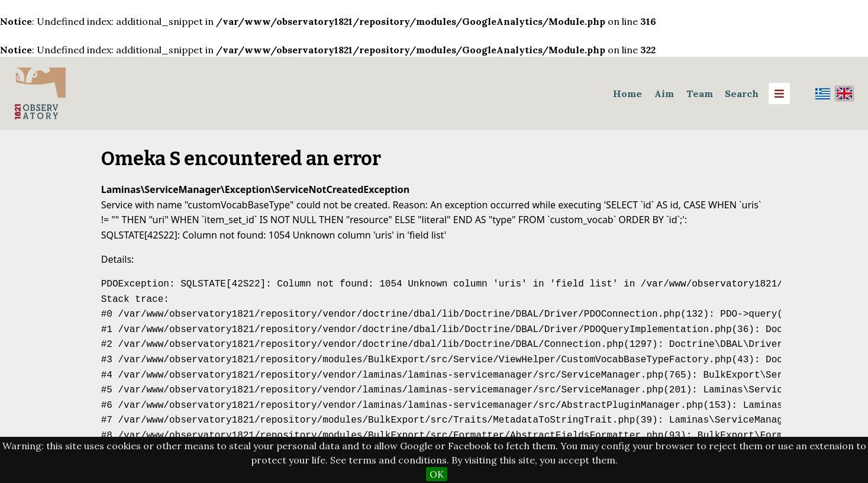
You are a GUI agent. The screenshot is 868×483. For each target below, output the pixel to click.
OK (437, 474)
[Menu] (779, 94)
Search (742, 94)
